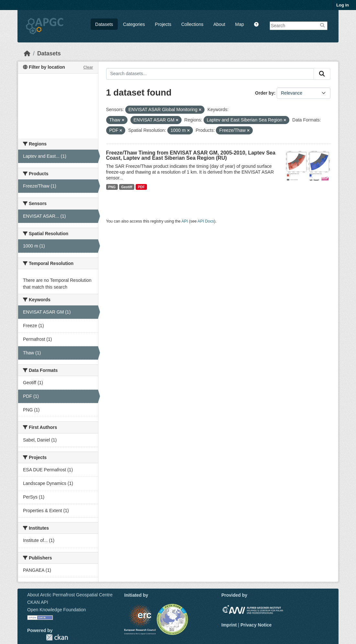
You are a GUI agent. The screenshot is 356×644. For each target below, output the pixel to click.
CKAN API (38, 602)
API (185, 221)
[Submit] (322, 74)
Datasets (104, 24)
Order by (264, 93)
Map (240, 24)
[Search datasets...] (210, 74)
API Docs (206, 221)
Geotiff (127, 187)
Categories (134, 24)
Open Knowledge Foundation (56, 610)
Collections (192, 24)
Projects (163, 24)
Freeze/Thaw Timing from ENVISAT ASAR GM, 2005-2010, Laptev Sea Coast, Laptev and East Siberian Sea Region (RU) (191, 155)
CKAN (57, 637)
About (219, 24)
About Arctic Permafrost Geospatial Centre (70, 595)
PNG (112, 187)
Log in (343, 5)
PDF (141, 187)
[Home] (27, 53)
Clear (88, 67)
